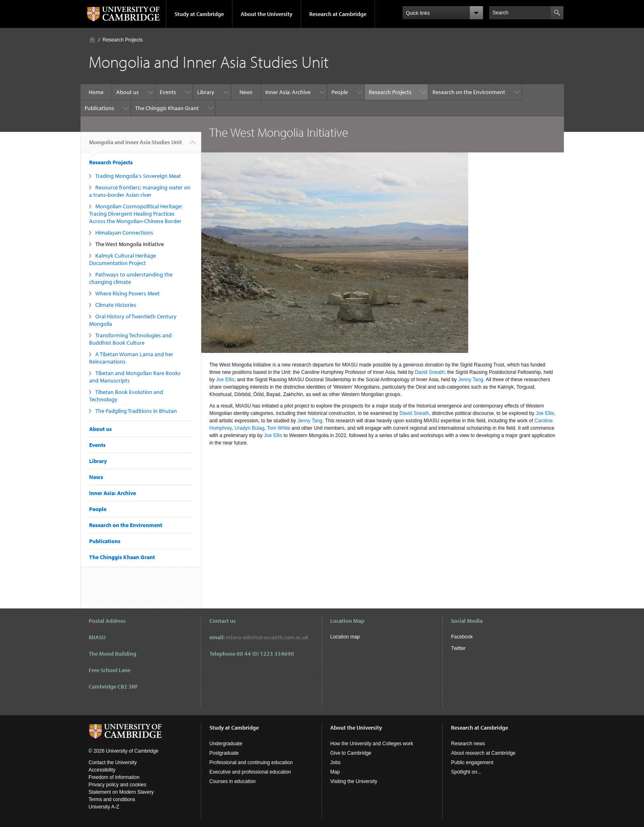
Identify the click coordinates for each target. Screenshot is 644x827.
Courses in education (233, 781)
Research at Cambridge (338, 14)
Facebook (462, 637)
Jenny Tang (470, 380)
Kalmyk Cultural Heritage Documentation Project (123, 259)
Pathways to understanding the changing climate (131, 278)
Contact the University (113, 762)
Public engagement (472, 762)
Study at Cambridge (199, 14)
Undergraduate (226, 744)
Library (206, 92)
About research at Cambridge (483, 753)
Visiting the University (354, 781)
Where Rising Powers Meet (128, 293)
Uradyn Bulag (250, 428)
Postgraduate (224, 753)
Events (168, 92)
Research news (468, 744)
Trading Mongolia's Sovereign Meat (138, 176)
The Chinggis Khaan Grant (167, 108)
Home (92, 40)
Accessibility (102, 770)
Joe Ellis (225, 380)
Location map (345, 637)
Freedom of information (114, 777)
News (246, 92)
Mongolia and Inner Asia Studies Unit (136, 145)
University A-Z (104, 807)
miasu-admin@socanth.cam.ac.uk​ (267, 637)
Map (335, 772)
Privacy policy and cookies (118, 785)
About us (128, 92)
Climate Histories (116, 305)
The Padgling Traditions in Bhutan (136, 411)
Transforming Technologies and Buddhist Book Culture (130, 339)
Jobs (335, 762)
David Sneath (430, 372)
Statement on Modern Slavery (121, 792)
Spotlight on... (466, 772)
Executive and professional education (250, 772)
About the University (267, 14)
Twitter (458, 648)
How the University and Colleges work (372, 744)
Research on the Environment (469, 92)
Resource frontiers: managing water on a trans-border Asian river (140, 191)
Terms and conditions (112, 799)
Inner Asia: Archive (288, 92)
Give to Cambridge (351, 753)
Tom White (279, 428)
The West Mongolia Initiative (130, 244)
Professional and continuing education (251, 762)
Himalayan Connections (124, 233)
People (340, 92)
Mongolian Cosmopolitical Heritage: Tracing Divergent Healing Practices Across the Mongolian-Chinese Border (136, 214)
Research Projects (123, 40)
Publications (99, 108)
